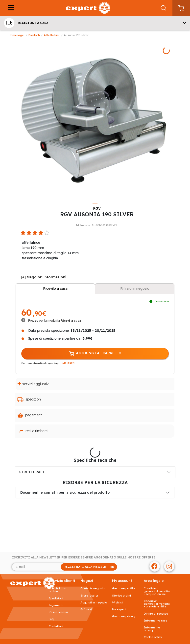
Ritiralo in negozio (135, 289)
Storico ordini (121, 596)
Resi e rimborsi (33, 431)
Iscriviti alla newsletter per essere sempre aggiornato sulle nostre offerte (84, 557)
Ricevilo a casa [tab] (55, 289)
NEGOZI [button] (87, 581)
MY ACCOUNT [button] (122, 581)
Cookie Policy (153, 637)
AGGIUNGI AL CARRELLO (95, 354)
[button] (95, 23)
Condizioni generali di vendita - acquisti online (157, 591)
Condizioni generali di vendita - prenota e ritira (157, 604)
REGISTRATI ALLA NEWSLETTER (89, 567)
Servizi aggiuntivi (34, 384)
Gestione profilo (123, 588)
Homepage (16, 35)
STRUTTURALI (32, 472)
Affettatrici (51, 35)
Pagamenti (30, 415)
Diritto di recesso (156, 614)
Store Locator (89, 596)
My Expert (119, 610)
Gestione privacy (124, 616)
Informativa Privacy (152, 629)
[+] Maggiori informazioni (44, 277)
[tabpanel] (95, 119)
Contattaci (56, 626)
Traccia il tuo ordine (57, 590)
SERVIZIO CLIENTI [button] (62, 581)
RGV (97, 208)
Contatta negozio (92, 588)
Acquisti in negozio (94, 603)
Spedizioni (29, 400)
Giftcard (86, 610)
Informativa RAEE (155, 621)
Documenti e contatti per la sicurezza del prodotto (65, 492)
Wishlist (118, 603)
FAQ (51, 619)
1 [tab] (95, 203)
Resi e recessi (58, 612)
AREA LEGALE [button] (154, 581)
